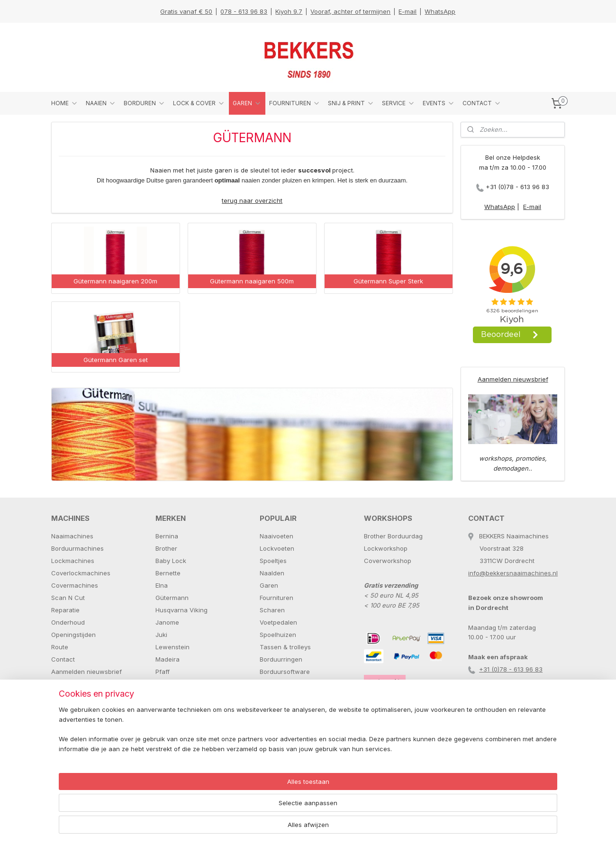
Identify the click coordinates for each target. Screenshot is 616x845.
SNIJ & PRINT (351, 103)
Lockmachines (73, 561)
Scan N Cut (68, 598)
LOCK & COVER (199, 103)
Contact (63, 659)
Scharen (272, 610)
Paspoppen (276, 684)
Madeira (168, 659)
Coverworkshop (388, 561)
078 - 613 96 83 (244, 11)
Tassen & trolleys (285, 647)
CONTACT (482, 103)
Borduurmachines (77, 548)
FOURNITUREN (295, 103)
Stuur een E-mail (76, 684)
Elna (162, 585)
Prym (163, 684)
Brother (166, 548)
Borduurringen (281, 659)
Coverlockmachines (81, 573)
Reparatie (65, 610)
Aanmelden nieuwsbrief (513, 379)
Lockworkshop (386, 548)
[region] (245, 810)
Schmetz (168, 696)
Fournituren (276, 598)
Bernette (168, 573)
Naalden (272, 573)
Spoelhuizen (278, 635)
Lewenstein (172, 647)
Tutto (163, 733)
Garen (269, 585)
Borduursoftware (285, 672)
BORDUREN (145, 103)
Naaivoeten (276, 536)
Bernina (167, 536)
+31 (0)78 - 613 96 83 (517, 187)
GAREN (247, 103)
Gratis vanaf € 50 (186, 11)
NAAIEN (101, 103)
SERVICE (399, 103)
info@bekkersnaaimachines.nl (513, 573)
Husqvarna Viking (181, 610)
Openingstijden (73, 635)
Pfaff (163, 672)
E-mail (408, 11)
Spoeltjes (273, 561)
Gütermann (172, 598)
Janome (167, 622)
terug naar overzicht (252, 200)
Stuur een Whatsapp (82, 696)
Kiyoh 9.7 (289, 11)
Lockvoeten (277, 548)
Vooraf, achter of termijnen (350, 11)
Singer (165, 709)
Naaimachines (72, 536)
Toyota (166, 721)
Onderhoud (68, 622)
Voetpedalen (278, 622)
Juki (161, 635)
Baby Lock (171, 561)
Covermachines (75, 585)
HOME (65, 103)
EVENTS (439, 103)
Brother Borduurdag (393, 536)
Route (60, 647)
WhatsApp (440, 11)
